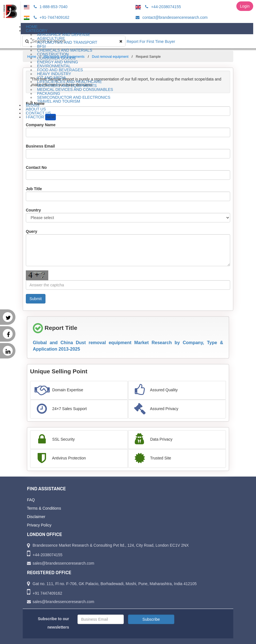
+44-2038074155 (162, 7)
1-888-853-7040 (50, 7)
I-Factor (41, 117)
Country (33, 210)
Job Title (34, 189)
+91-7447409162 (51, 17)
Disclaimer (36, 517)
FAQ (31, 500)
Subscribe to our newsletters (53, 623)
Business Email (40, 146)
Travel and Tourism (59, 101)
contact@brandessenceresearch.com (171, 17)
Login (245, 6)
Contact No (36, 167)
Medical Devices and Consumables (75, 89)
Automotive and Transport (67, 42)
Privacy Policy (39, 525)
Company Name (41, 125)
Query (31, 231)
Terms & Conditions (44, 508)
